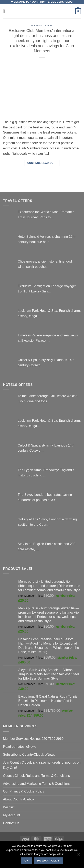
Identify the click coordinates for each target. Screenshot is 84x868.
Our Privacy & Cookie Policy (24, 791)
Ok (26, 861)
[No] (79, 856)
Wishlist (9, 807)
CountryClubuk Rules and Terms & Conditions (36, 776)
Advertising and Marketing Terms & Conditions (37, 784)
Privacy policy (48, 861)
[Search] (71, 11)
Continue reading (42, 163)
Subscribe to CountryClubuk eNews (29, 754)
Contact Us (11, 823)
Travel (48, 25)
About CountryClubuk (19, 799)
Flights (37, 25)
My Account (12, 815)
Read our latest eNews (20, 747)
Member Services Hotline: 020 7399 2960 (33, 739)
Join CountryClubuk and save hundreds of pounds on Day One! (42, 765)
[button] (6, 11)
